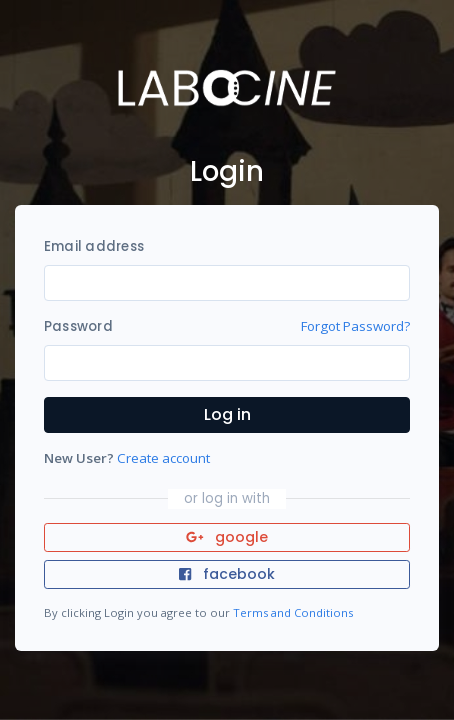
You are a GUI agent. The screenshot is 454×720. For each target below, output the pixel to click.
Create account (163, 458)
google (227, 537)
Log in (227, 414)
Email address (94, 246)
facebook (227, 574)
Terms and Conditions (293, 612)
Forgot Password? (355, 326)
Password (78, 326)
